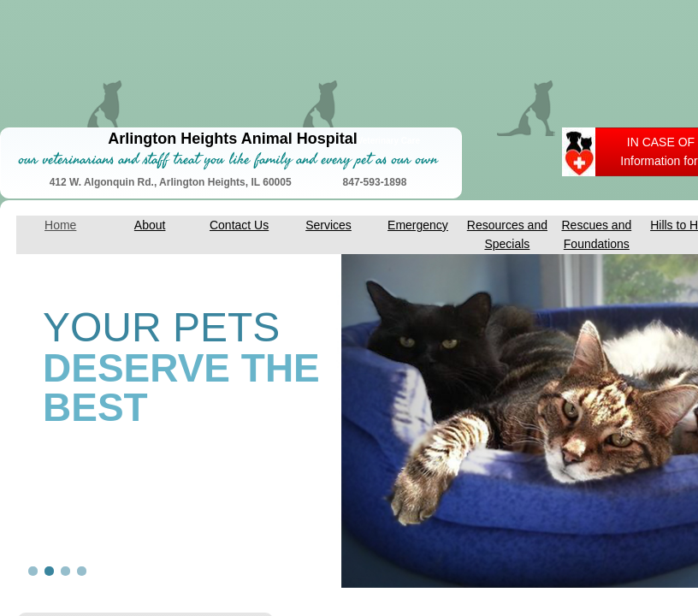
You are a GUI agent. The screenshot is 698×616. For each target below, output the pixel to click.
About (150, 225)
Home (60, 225)
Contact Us (239, 225)
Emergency (418, 225)
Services (328, 225)
